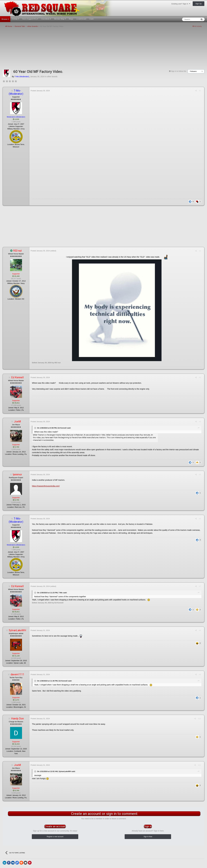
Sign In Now (148, 837)
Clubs (92, 19)
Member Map (60, 19)
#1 (200, 91)
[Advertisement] (51, 50)
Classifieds (46, 19)
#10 (199, 719)
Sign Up (199, 4)
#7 (200, 586)
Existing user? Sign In (181, 4)
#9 (200, 674)
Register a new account (55, 837)
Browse (5, 19)
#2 (200, 251)
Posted (40, 91)
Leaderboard (81, 19)
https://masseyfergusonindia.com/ (46, 486)
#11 (199, 765)
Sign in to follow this (179, 71)
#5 (200, 475)
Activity (15, 19)
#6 (200, 519)
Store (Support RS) (30, 19)
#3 (200, 377)
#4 (200, 422)
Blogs (71, 19)
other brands (52, 77)
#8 (200, 630)
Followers (193, 71)
